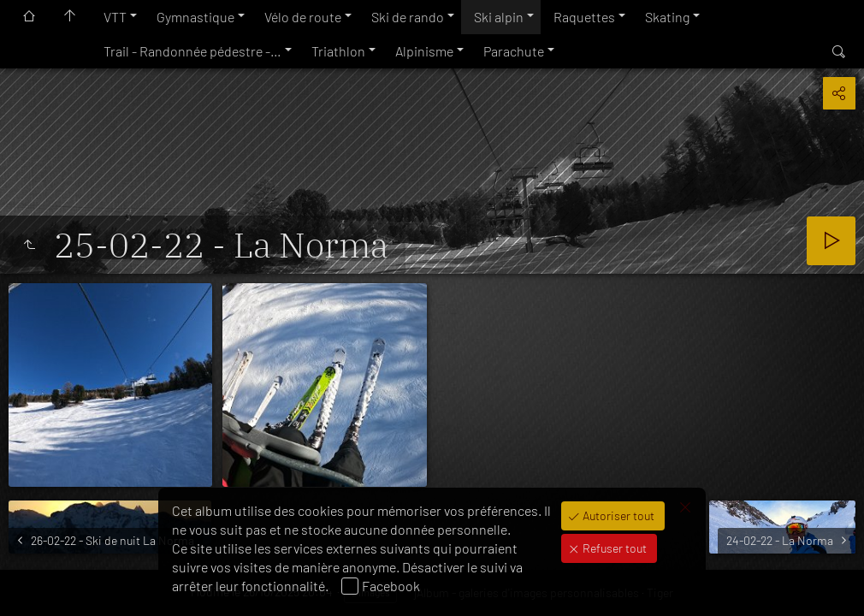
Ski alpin (499, 17)
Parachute (514, 51)
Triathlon (338, 51)
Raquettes (584, 17)
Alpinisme (424, 51)
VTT (115, 17)
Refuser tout (613, 548)
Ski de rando (408, 17)
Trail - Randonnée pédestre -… (192, 51)
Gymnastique (195, 17)
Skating (667, 17)
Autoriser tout (617, 515)
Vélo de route (303, 17)
